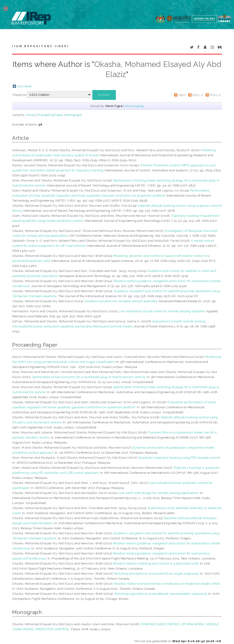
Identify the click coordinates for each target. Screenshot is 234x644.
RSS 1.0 (198, 95)
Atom (182, 95)
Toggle (8, 9)
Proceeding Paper (50, 115)
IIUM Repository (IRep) (40, 46)
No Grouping (134, 106)
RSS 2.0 (215, 95)
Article (30, 115)
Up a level (24, 86)
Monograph (74, 115)
